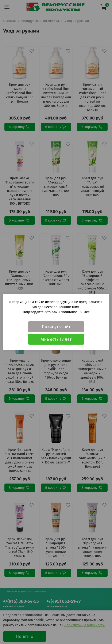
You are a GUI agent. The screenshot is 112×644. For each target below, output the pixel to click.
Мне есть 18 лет (56, 339)
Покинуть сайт (56, 327)
